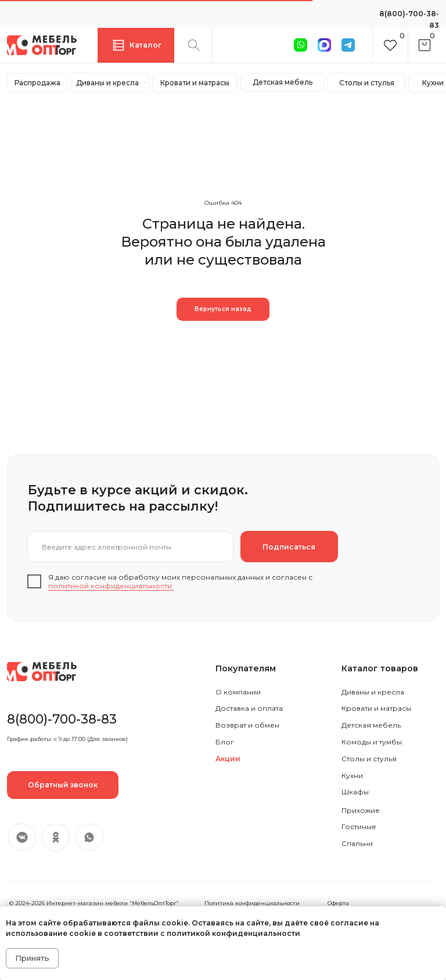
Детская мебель (371, 725)
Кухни (352, 775)
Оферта (338, 903)
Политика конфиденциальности (252, 903)
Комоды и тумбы (372, 742)
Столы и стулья (369, 759)
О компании (238, 692)
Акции (228, 759)
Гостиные (359, 827)
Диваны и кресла (373, 692)
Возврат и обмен (247, 725)
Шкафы (355, 792)
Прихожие (361, 810)
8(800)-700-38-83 (62, 719)
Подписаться (289, 547)
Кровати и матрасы (376, 708)
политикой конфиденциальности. (111, 586)
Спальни (357, 843)
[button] (63, 785)
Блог (225, 742)
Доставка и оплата (249, 708)
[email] (130, 547)
